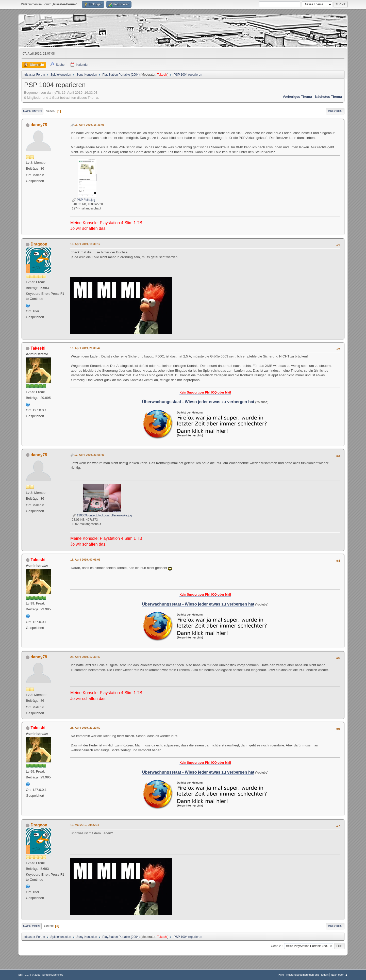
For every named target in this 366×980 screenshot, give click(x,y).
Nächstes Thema (328, 97)
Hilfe (281, 975)
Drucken (335, 111)
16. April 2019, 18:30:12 (85, 244)
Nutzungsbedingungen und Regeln (307, 975)
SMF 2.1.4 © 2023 (29, 975)
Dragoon (39, 244)
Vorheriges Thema (297, 97)
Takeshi (162, 75)
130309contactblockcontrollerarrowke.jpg (102, 515)
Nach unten (32, 111)
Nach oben (32, 926)
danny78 (39, 125)
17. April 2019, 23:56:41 (89, 455)
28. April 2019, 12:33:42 (85, 657)
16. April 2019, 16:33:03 (89, 125)
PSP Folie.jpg (84, 200)
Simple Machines (53, 975)
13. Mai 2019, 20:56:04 (85, 825)
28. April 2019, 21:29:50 (85, 728)
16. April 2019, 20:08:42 (85, 348)
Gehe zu (277, 946)
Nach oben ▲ (339, 975)
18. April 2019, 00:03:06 (85, 560)
